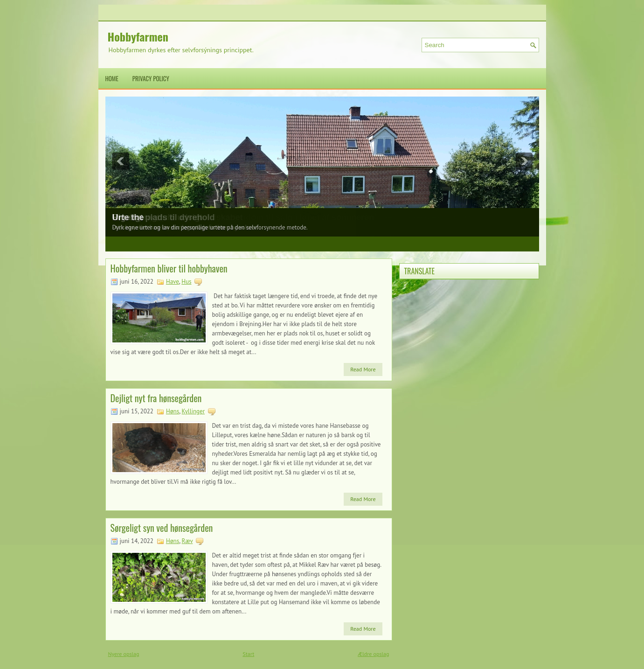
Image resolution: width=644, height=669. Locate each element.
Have (173, 282)
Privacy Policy (151, 78)
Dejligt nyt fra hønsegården (156, 398)
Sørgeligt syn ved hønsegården (162, 528)
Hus (186, 282)
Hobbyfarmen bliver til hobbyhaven (169, 268)
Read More (363, 369)
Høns (173, 411)
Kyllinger (193, 411)
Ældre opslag (373, 654)
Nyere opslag (124, 654)
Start (248, 654)
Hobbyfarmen (138, 36)
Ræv (187, 541)
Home (112, 78)
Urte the (128, 217)
